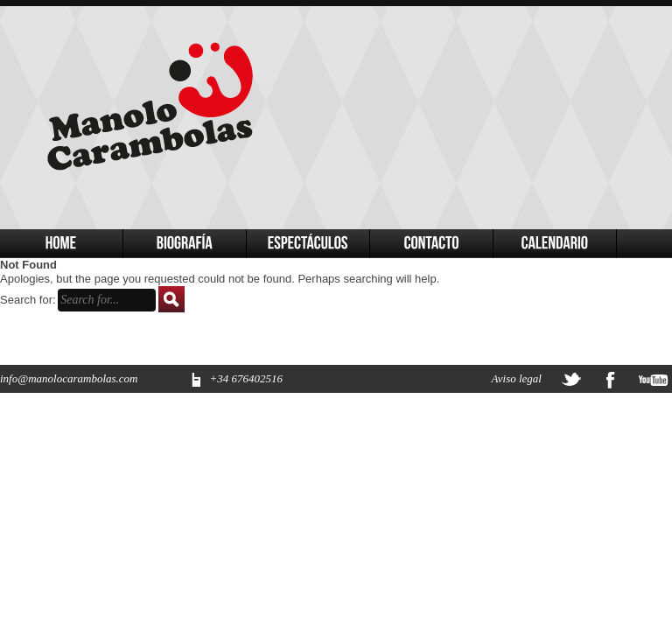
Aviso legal (517, 378)
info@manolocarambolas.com (69, 378)
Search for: (28, 300)
